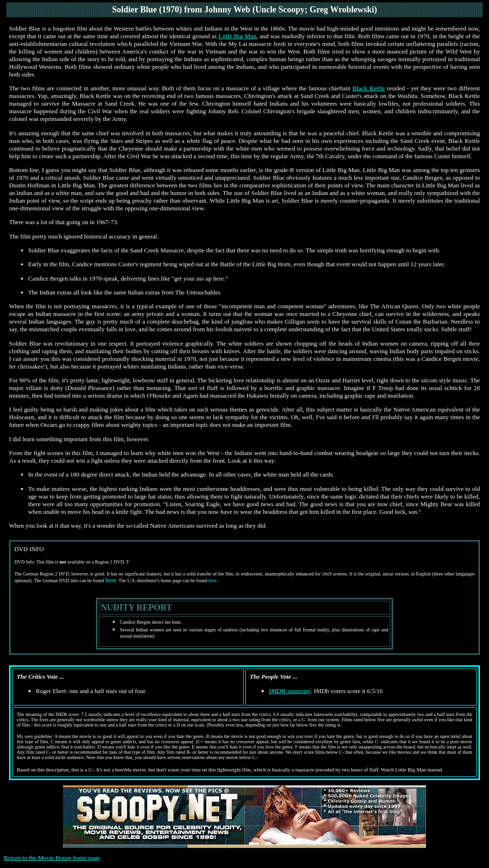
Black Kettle (369, 88)
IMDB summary (290, 691)
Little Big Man (237, 36)
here (111, 580)
